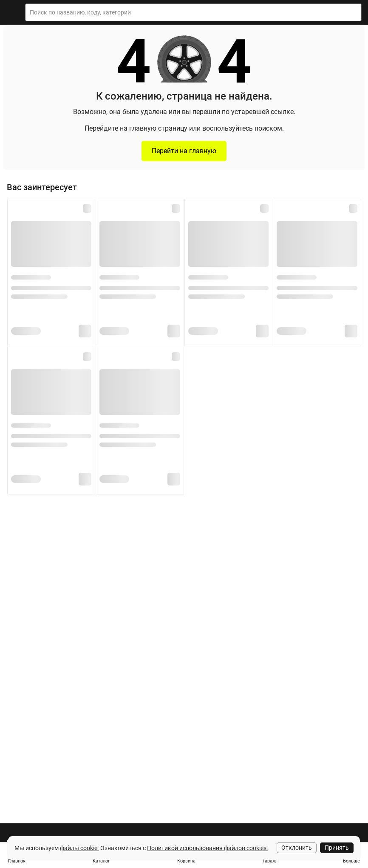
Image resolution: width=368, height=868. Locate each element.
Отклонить (297, 848)
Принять (337, 848)
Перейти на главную (184, 151)
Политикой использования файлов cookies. (208, 848)
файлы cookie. (79, 848)
